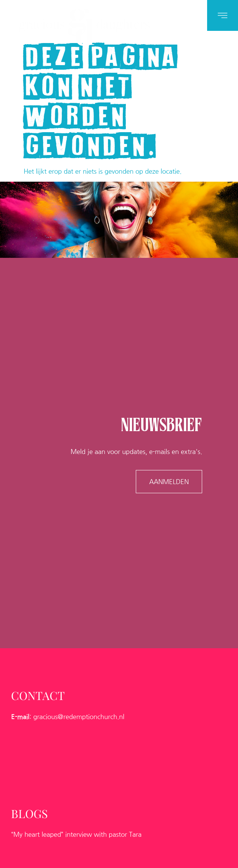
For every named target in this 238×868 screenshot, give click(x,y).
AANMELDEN (169, 480)
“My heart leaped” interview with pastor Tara (76, 832)
